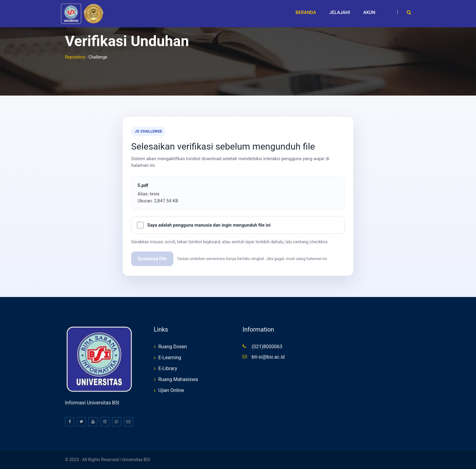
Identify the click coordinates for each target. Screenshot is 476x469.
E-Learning (170, 358)
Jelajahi (340, 12)
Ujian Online (171, 390)
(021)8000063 (267, 347)
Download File (152, 259)
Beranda (306, 12)
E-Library (168, 368)
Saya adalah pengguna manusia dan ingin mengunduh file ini (209, 225)
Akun (369, 12)
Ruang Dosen (173, 347)
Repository (75, 57)
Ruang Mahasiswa (178, 379)
